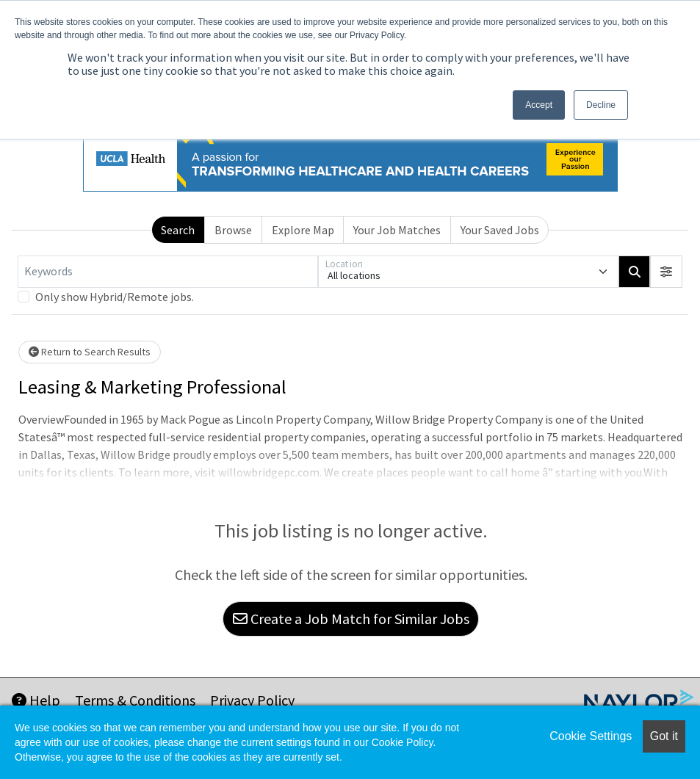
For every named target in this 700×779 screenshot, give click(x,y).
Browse (233, 230)
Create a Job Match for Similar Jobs (351, 619)
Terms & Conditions (135, 700)
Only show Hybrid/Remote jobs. (115, 297)
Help (36, 700)
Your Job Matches (397, 230)
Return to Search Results (90, 352)
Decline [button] (601, 105)
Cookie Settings (591, 736)
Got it (664, 736)
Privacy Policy (252, 700)
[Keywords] (168, 272)
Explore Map (303, 230)
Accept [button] (539, 105)
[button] (666, 272)
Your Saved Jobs (500, 230)
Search (178, 230)
